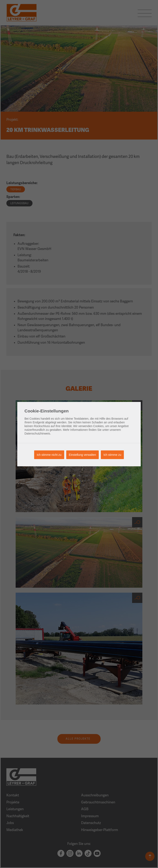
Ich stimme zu (112, 455)
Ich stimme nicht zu (49, 455)
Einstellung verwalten (82, 455)
